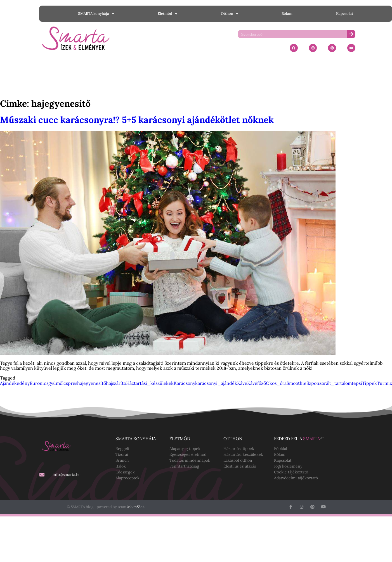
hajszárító (116, 383)
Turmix (384, 383)
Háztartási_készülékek (150, 383)
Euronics (39, 383)
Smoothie (297, 383)
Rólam (287, 14)
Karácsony (184, 383)
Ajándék (8, 383)
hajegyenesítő (92, 383)
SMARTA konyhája (96, 14)
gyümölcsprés (63, 383)
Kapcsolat (345, 14)
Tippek (369, 383)
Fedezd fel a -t (299, 439)
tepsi (357, 383)
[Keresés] (351, 34)
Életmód (167, 14)
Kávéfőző (257, 383)
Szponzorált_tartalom (329, 383)
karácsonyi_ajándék (216, 383)
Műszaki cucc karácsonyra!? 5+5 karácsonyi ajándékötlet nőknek (137, 120)
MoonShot (136, 507)
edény (23, 383)
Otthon (230, 14)
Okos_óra (276, 383)
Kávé (242, 383)
